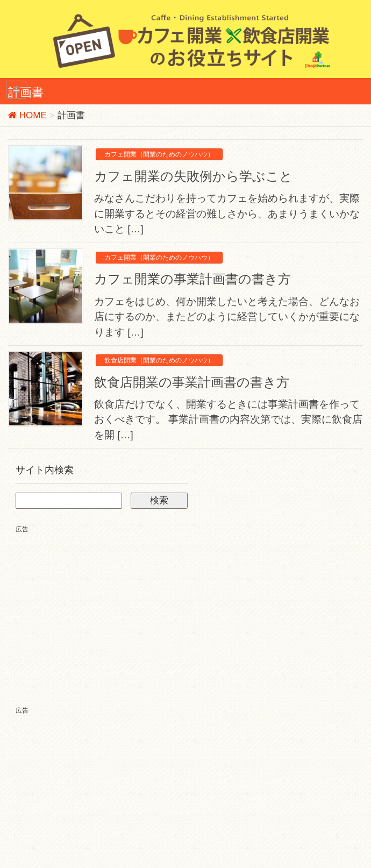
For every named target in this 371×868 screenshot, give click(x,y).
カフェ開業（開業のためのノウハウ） (159, 154)
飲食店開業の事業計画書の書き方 (192, 382)
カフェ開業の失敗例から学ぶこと (193, 176)
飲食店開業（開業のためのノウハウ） (159, 360)
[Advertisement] (106, 610)
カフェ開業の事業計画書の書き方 (192, 279)
